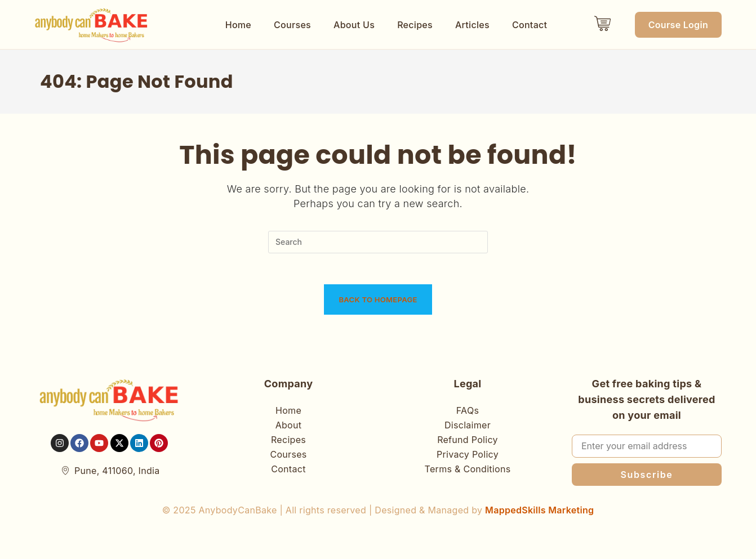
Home (238, 25)
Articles (472, 25)
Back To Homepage (378, 303)
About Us (354, 25)
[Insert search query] (378, 242)
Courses (292, 25)
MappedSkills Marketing (539, 513)
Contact (530, 25)
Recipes (415, 25)
